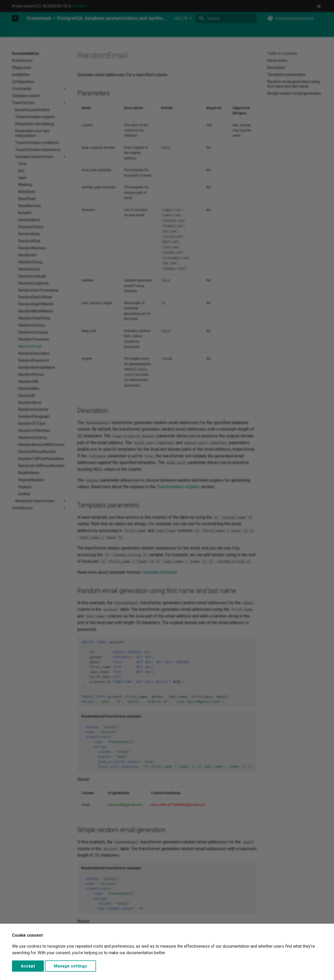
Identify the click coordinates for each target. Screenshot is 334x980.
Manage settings (70, 966)
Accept (28, 966)
